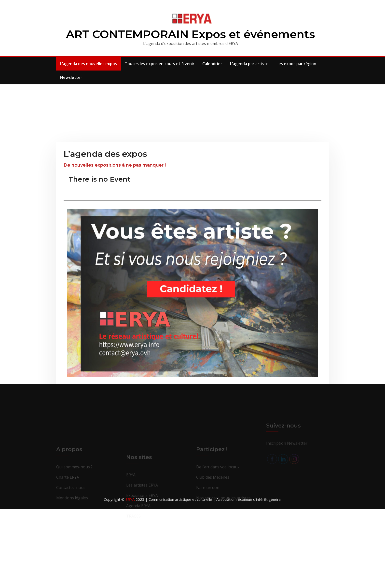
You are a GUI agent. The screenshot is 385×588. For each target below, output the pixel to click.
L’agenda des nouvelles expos (89, 64)
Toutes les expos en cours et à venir (160, 64)
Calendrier (212, 64)
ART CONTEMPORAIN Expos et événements (191, 34)
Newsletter (71, 77)
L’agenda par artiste (249, 64)
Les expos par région (296, 64)
